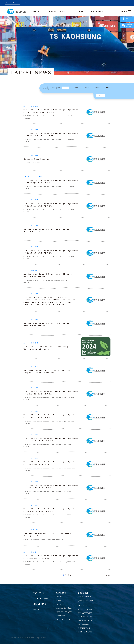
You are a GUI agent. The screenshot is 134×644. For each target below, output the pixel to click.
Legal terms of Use (16, 638)
